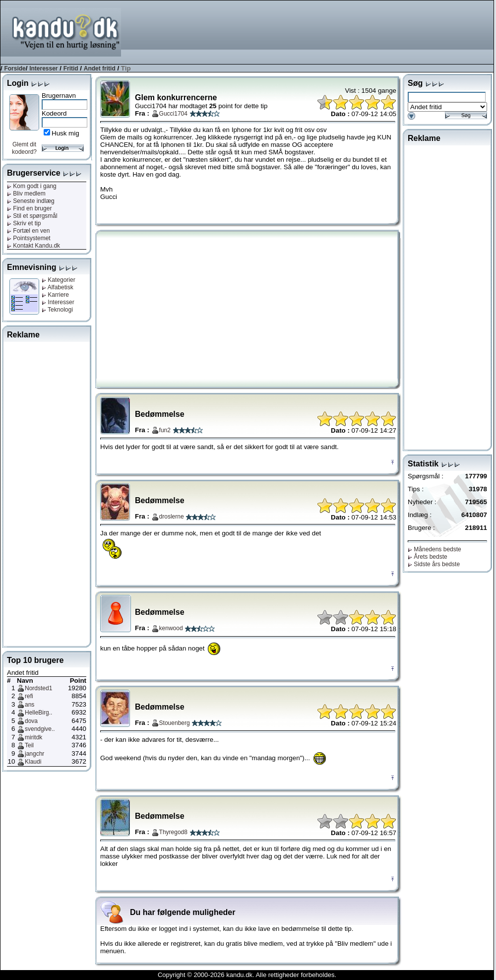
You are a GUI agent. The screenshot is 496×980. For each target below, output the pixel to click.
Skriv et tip (24, 223)
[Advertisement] (457, 32)
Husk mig (65, 133)
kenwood (171, 628)
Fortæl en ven (28, 231)
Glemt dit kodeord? (24, 148)
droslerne (172, 517)
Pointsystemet (29, 238)
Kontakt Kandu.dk (33, 246)
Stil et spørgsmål (32, 216)
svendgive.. (40, 729)
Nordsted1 (38, 688)
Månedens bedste (434, 549)
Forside (15, 68)
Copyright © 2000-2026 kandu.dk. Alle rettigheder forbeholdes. (247, 975)
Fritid (71, 68)
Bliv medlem (26, 194)
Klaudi (33, 762)
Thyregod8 (173, 832)
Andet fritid (100, 68)
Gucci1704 (173, 114)
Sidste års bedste (434, 564)
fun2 (165, 430)
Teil (29, 745)
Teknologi (57, 310)
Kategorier (59, 280)
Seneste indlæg (31, 201)
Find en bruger (29, 208)
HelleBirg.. (38, 713)
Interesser (43, 68)
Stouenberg (175, 723)
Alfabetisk (58, 287)
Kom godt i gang (32, 186)
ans (30, 705)
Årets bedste (428, 557)
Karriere (55, 295)
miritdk (33, 737)
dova (31, 721)
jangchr (34, 754)
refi (29, 696)
